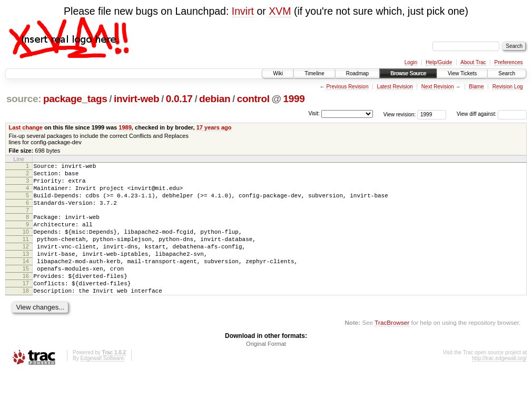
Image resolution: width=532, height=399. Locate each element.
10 (26, 244)
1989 (125, 127)
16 (26, 298)
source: (24, 99)
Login (411, 62)
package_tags (75, 99)
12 (26, 262)
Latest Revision (395, 87)
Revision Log (508, 87)
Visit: (314, 113)
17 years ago (214, 127)
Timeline (314, 73)
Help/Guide (439, 62)
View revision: (400, 114)
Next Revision (438, 87)
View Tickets (462, 73)
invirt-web (136, 99)
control (253, 99)
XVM (280, 11)
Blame (476, 87)
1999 (294, 99)
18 (26, 316)
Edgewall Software (102, 385)
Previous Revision (347, 87)
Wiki (278, 73)
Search (507, 73)
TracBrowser (392, 349)
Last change (26, 127)
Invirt (243, 11)
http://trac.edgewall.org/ (499, 385)
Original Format (266, 371)
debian (215, 99)
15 (26, 289)
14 (26, 280)
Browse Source (408, 73)
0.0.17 (179, 99)
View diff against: (492, 114)
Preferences (509, 62)
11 (26, 253)
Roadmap (357, 73)
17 (26, 307)
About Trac (473, 62)
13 (26, 271)
